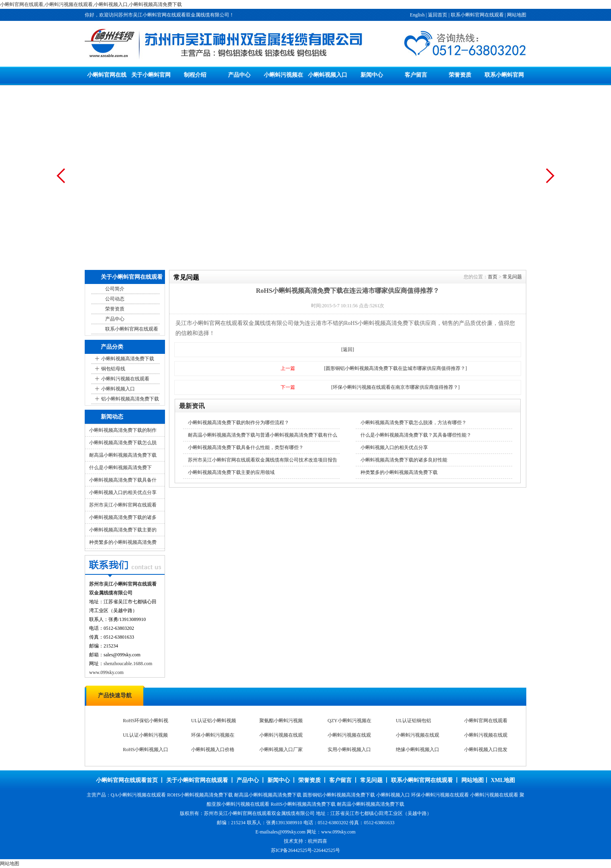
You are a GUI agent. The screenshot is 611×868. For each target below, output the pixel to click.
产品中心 (239, 75)
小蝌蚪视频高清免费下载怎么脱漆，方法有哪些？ (413, 423)
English (417, 15)
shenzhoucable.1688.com (128, 664)
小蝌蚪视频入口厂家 (281, 750)
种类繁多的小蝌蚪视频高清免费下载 (399, 472)
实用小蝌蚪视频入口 (349, 750)
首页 (493, 277)
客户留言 (416, 75)
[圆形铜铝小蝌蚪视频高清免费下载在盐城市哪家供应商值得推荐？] (395, 368)
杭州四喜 (318, 841)
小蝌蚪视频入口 (328, 75)
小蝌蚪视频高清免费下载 (128, 359)
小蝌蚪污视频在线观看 (125, 379)
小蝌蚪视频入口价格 (213, 750)
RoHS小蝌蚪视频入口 (146, 750)
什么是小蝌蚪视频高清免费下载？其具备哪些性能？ (416, 435)
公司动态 (115, 299)
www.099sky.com (106, 672)
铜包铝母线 (113, 369)
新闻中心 (372, 75)
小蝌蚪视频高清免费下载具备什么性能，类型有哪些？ (246, 447)
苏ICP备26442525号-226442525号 (306, 850)
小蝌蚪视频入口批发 (486, 750)
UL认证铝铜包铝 (413, 721)
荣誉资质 (460, 75)
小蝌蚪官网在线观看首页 (127, 780)
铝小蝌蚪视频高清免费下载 (130, 399)
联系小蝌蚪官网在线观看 (477, 15)
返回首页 (438, 15)
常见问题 (512, 277)
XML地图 (503, 780)
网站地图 (517, 15)
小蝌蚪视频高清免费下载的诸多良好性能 (404, 460)
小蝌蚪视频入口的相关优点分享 (123, 492)
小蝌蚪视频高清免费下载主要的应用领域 (231, 472)
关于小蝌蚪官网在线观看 (197, 780)
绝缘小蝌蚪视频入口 (418, 750)
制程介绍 (195, 75)
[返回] (348, 349)
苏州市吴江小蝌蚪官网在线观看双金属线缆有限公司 (259, 813)
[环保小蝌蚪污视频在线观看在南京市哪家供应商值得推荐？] (395, 387)
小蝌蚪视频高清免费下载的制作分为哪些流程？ (238, 423)
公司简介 (115, 289)
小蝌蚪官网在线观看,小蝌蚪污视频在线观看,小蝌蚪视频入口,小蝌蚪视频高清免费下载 (91, 4)
